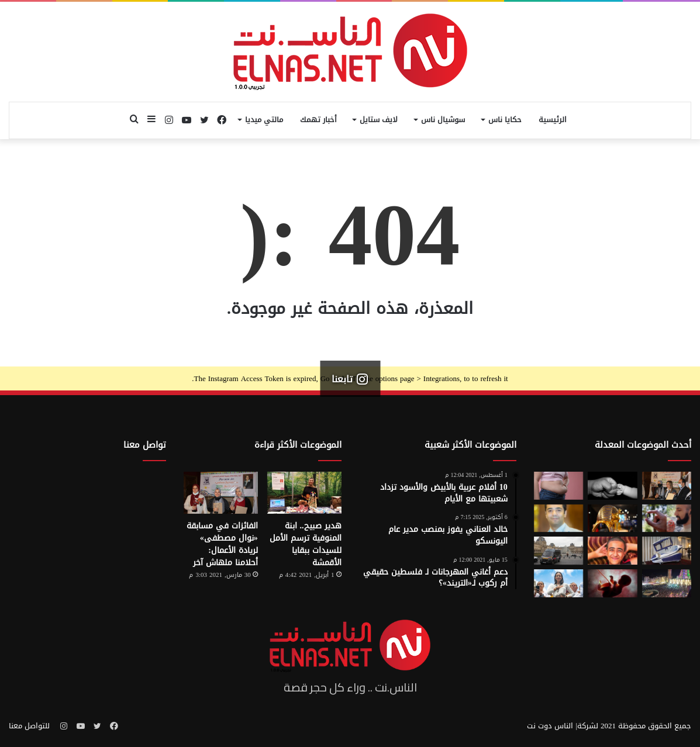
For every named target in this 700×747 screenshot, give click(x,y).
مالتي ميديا (264, 120)
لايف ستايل (379, 120)
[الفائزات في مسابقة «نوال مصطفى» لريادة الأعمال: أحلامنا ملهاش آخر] (221, 492)
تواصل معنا (145, 445)
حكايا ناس (505, 120)
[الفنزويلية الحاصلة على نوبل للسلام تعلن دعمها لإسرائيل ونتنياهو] (558, 583)
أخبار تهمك (318, 120)
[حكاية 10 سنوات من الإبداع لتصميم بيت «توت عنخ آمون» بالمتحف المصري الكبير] (612, 518)
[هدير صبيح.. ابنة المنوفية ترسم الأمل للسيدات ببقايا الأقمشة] (304, 492)
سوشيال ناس (443, 120)
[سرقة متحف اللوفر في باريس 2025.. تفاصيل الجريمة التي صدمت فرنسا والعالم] (558, 551)
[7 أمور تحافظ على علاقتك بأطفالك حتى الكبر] (612, 486)
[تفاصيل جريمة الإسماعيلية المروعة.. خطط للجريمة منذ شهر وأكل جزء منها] (612, 551)
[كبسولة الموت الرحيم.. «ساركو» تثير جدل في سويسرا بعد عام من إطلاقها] (667, 551)
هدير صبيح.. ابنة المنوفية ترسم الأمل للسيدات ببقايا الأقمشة (306, 544)
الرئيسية (553, 120)
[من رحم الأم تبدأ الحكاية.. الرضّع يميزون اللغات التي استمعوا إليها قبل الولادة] (612, 583)
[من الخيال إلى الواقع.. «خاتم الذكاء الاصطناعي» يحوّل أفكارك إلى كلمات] (667, 518)
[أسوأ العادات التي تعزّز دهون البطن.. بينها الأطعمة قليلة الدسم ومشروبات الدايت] (558, 486)
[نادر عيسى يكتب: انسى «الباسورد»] (558, 518)
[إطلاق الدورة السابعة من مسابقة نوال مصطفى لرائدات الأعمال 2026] (667, 486)
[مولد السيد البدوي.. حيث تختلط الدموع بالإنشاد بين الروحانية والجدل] (667, 583)
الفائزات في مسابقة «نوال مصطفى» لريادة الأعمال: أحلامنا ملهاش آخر (222, 544)
